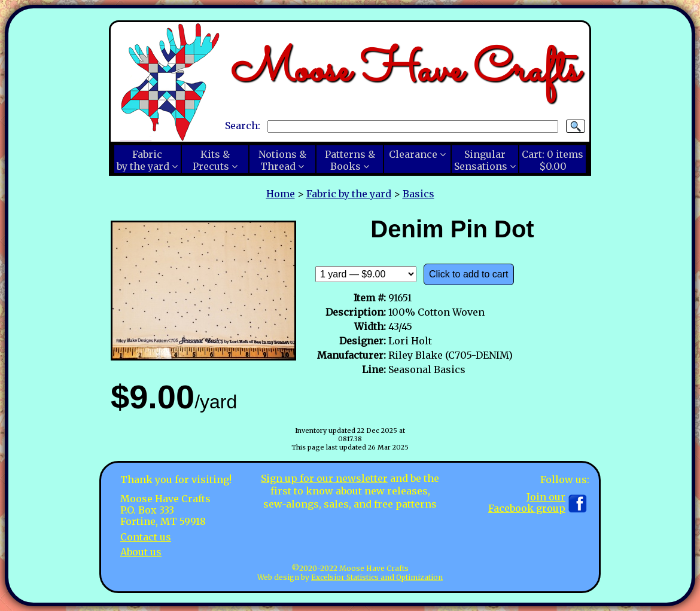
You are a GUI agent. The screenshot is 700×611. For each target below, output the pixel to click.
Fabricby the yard (143, 160)
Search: (243, 126)
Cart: (553, 160)
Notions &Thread (282, 160)
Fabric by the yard (349, 194)
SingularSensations (481, 160)
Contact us (146, 537)
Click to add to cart (469, 274)
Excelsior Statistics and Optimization (377, 577)
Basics (419, 194)
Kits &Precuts (211, 160)
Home (281, 194)
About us (141, 552)
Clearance (413, 154)
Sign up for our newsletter (324, 478)
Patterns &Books (350, 160)
